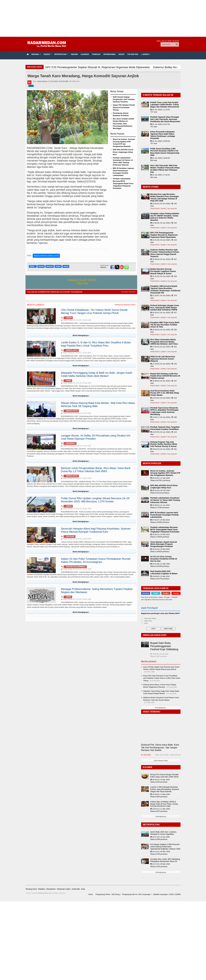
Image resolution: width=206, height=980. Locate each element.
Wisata (121, 54)
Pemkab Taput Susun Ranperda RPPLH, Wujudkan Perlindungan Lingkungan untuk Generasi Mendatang (164, 411)
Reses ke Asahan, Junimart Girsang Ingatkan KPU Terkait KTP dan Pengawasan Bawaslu (165, 473)
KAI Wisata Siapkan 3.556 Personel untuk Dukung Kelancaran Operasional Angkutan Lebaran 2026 (165, 847)
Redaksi (42, 889)
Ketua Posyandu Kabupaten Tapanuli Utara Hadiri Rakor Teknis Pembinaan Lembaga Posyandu (163, 135)
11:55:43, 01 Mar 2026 (82, 383)
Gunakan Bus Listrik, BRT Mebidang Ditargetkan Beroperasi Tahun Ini (165, 860)
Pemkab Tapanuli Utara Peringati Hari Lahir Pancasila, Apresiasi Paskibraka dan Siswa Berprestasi (165, 119)
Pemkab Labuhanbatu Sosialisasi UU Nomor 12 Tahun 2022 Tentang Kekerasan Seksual (165, 500)
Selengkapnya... (161, 708)
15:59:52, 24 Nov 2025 (82, 539)
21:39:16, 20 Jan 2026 (82, 446)
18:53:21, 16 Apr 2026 (82, 353)
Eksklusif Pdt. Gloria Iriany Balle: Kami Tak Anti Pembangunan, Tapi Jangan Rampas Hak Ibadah (160, 747)
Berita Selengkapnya (81, 335)
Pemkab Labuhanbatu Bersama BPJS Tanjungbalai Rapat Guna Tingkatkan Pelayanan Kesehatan (123, 183)
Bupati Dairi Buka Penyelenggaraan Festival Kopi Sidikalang (164, 646)
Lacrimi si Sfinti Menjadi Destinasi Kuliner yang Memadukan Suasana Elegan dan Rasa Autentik (165, 789)
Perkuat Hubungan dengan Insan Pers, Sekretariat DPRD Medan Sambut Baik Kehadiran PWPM (165, 308)
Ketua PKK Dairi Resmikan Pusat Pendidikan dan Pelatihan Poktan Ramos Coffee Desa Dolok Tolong (162, 678)
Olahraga (85, 54)
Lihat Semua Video (161, 761)
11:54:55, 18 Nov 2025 (82, 599)
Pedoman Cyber (64, 889)
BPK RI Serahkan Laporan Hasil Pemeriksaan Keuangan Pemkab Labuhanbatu (164, 515)
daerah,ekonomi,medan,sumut (46, 256)
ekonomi (50, 266)
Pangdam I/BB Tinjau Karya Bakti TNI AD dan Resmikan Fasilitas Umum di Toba (165, 325)
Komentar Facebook (128, 292)
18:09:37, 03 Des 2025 (82, 478)
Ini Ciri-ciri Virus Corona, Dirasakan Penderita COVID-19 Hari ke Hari (164, 559)
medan (58, 266)
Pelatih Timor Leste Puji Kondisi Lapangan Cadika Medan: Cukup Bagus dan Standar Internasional (165, 105)
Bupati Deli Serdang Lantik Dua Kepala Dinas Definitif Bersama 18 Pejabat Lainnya (165, 376)
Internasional (110, 54)
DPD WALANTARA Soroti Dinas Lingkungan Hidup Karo (123, 152)
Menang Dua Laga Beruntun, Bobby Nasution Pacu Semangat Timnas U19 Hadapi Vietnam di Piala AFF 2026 (164, 197)
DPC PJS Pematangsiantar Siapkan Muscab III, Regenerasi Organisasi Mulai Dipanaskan (164, 235)
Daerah (31, 86)
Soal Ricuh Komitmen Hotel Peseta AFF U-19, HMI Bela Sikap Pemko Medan (165, 393)
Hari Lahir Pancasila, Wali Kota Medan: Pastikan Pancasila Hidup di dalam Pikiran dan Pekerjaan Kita (165, 169)
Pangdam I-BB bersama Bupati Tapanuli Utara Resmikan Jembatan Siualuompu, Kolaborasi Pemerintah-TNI (165, 289)
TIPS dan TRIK (133, 54)
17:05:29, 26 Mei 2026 (82, 320)
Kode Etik (76, 889)
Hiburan (74, 54)
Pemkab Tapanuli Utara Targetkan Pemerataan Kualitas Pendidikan (165, 428)
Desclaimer (51, 889)
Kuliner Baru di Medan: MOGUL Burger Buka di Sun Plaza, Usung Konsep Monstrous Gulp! (164, 804)
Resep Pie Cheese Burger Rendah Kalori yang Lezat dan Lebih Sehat (164, 776)
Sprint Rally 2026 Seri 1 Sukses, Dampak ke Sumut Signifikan (163, 833)
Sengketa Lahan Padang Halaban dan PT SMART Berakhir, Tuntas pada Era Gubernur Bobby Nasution (165, 217)
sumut (66, 266)
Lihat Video (146, 755)
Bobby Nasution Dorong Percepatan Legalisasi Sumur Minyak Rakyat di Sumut (163, 271)
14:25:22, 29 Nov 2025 (82, 509)
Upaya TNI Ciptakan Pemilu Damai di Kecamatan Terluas (124, 107)
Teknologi (96, 54)
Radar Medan (67, 320)
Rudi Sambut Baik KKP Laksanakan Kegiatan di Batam (164, 572)
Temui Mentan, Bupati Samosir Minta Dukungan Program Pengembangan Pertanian (164, 544)
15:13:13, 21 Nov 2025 (82, 569)
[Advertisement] (103, 18)
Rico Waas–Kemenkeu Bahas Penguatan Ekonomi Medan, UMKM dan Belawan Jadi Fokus (164, 342)
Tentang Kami (31, 889)
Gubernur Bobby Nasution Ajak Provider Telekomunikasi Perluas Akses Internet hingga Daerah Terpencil (165, 253)
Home (91, 894)
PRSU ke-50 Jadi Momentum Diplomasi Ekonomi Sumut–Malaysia (163, 359)
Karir (83, 889)
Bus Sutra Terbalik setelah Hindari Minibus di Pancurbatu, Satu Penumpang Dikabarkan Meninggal (123, 124)
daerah (41, 266)
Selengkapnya (161, 817)
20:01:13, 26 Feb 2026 (82, 413)
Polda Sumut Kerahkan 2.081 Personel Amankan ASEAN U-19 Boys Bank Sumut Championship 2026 (165, 152)
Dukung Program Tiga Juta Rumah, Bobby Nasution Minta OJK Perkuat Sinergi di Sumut (164, 444)
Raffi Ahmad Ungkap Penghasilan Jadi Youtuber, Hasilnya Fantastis (124, 99)
